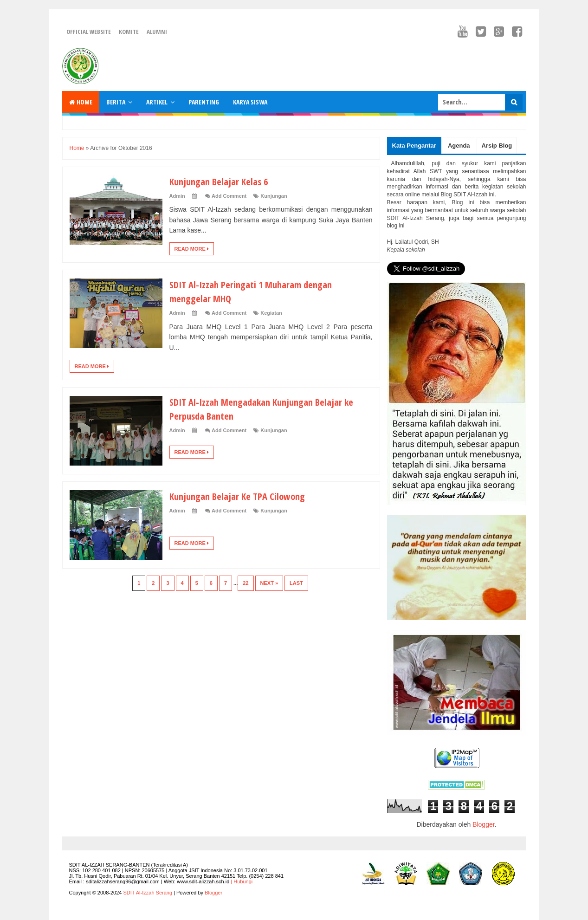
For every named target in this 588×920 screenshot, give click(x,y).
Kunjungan (274, 196)
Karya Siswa (250, 102)
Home (81, 102)
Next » (269, 583)
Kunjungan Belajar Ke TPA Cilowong (241, 496)
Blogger (483, 824)
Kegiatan (271, 313)
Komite (129, 32)
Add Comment (229, 196)
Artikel (157, 102)
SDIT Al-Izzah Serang (148, 893)
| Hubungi (242, 881)
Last (296, 583)
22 (246, 583)
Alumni (157, 32)
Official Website (89, 32)
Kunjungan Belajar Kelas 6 (222, 181)
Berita (116, 102)
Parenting (204, 102)
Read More (192, 249)
